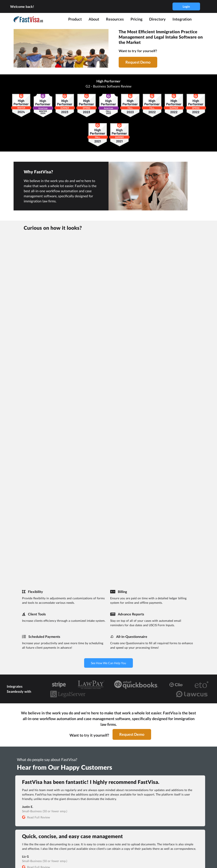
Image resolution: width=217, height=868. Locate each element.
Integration (182, 19)
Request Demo (138, 62)
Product (75, 19)
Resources (115, 19)
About (94, 19)
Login (186, 6)
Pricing (136, 19)
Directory (157, 19)
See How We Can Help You (108, 663)
